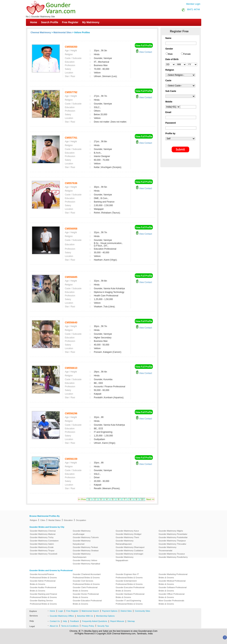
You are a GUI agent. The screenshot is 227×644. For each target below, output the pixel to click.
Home (34, 22)
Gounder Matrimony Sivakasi (86, 551)
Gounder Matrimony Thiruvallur (172, 544)
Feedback (75, 621)
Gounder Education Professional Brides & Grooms (87, 602)
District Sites (126, 611)
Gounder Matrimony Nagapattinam (125, 559)
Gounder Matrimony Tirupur (42, 551)
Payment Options (110, 611)
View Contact (144, 52)
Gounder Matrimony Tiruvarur (172, 554)
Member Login (193, 4)
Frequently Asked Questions (95, 621)
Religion (34, 520)
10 (142, 499)
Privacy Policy (88, 626)
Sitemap (131, 621)
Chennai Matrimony (41, 33)
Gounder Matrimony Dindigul (129, 534)
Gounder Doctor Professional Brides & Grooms (86, 596)
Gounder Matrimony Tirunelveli (44, 554)
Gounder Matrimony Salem (42, 544)
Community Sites (142, 611)
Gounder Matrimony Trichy (42, 537)
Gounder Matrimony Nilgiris (171, 531)
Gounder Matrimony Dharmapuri (130, 547)
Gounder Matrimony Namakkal (86, 564)
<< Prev (82, 499)
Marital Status (55, 520)
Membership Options (105, 616)
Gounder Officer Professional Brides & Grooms (172, 596)
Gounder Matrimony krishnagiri (129, 554)
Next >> (150, 499)
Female (187, 54)
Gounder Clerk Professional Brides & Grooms (85, 589)
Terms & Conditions (70, 626)
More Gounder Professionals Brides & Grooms (171, 602)
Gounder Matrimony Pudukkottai (173, 537)
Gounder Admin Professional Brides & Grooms (43, 582)
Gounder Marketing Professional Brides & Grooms (173, 576)
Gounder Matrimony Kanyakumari (82, 542)
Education (68, 520)
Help (65, 621)
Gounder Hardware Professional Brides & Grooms (130, 596)
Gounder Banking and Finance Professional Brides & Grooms (44, 596)
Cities (43, 520)
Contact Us (55, 621)
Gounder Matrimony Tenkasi (85, 547)
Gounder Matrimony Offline (62, 616)
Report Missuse (117, 621)
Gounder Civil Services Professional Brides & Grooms (86, 582)
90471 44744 (193, 9)
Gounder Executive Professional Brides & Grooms (130, 589)
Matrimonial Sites (63, 33)
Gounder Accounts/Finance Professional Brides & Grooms (43, 576)
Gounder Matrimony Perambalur (173, 534)
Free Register (70, 22)
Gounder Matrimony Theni (127, 537)
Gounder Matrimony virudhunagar (82, 532)
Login (61, 611)
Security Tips (103, 626)
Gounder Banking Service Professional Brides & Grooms (43, 602)
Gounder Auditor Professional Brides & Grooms (43, 589)
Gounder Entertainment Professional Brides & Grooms (129, 582)
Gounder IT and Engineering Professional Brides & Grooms (129, 602)
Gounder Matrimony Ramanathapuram (125, 542)
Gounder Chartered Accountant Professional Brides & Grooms (87, 576)
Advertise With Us (85, 616)
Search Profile (49, 22)
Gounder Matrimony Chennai (43, 531)
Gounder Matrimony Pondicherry (173, 557)
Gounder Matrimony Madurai (43, 534)
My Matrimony (91, 22)
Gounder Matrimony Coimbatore (44, 541)
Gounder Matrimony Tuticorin (86, 537)
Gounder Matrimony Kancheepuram (82, 555)
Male (170, 54)
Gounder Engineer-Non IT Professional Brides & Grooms (129, 576)
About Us (54, 626)
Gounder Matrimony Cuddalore (130, 551)
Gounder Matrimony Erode (42, 547)
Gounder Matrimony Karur (127, 531)
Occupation (81, 520)
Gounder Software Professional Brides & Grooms (173, 589)
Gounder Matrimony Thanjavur (172, 541)
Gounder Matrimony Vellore (85, 560)
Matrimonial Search (90, 611)
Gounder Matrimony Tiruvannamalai (168, 549)
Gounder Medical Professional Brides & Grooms (172, 582)
